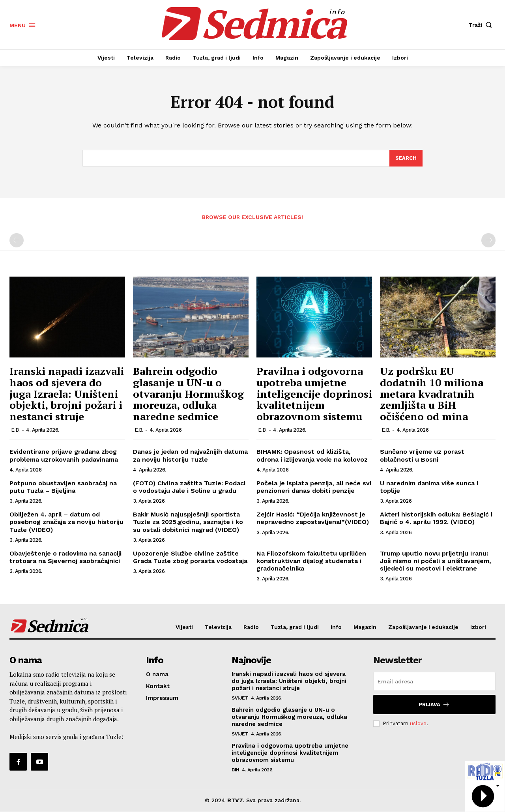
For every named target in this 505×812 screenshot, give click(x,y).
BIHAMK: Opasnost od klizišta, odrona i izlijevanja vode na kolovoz (312, 456)
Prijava (434, 705)
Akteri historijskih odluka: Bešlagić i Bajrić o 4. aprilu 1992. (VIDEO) (436, 518)
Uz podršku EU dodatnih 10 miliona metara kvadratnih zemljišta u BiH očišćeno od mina (432, 394)
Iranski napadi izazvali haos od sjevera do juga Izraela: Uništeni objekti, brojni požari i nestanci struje (67, 394)
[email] (434, 682)
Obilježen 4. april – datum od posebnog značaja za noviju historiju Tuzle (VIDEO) (66, 522)
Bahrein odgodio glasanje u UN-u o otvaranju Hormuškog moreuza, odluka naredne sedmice (188, 394)
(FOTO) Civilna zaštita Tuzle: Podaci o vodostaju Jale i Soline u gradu (189, 487)
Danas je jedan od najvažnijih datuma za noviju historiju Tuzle (190, 456)
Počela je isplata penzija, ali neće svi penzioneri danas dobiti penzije (314, 487)
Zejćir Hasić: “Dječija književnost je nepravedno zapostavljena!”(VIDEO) (313, 518)
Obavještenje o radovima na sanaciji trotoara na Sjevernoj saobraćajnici (65, 558)
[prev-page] (17, 241)
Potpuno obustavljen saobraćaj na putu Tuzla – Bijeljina (63, 487)
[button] (482, 25)
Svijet (240, 698)
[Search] (406, 159)
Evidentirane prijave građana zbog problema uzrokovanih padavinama (64, 456)
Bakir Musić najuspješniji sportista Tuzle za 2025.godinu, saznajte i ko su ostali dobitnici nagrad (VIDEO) (188, 522)
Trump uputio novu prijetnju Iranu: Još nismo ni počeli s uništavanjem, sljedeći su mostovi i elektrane (436, 561)
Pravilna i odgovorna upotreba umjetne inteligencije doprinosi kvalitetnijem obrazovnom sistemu (314, 394)
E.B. (15, 431)
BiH (236, 770)
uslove (418, 724)
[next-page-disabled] (488, 241)
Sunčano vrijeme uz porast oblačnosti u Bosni (422, 456)
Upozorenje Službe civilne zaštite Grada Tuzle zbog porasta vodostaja (190, 558)
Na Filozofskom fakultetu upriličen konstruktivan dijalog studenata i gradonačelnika (311, 561)
